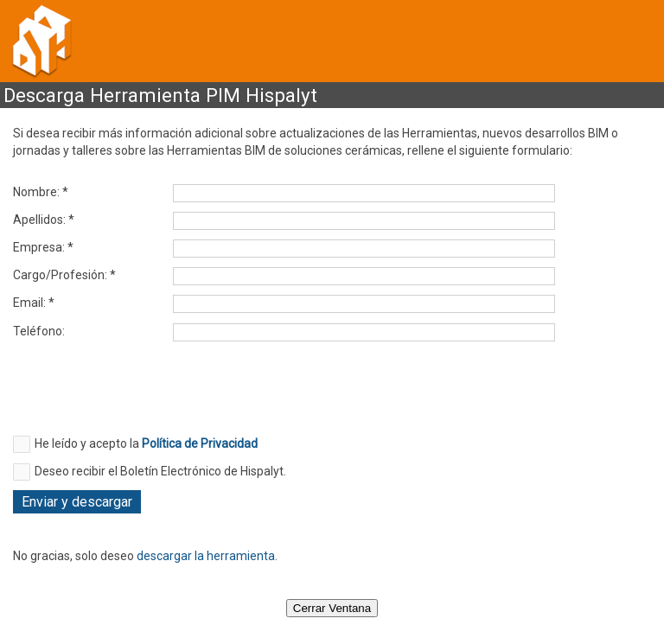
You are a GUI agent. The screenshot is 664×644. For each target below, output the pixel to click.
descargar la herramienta (206, 556)
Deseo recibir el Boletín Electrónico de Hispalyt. (160, 471)
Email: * (34, 303)
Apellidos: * (44, 220)
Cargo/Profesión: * (64, 275)
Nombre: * (41, 192)
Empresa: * (43, 247)
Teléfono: (39, 331)
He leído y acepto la (146, 443)
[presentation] (144, 393)
